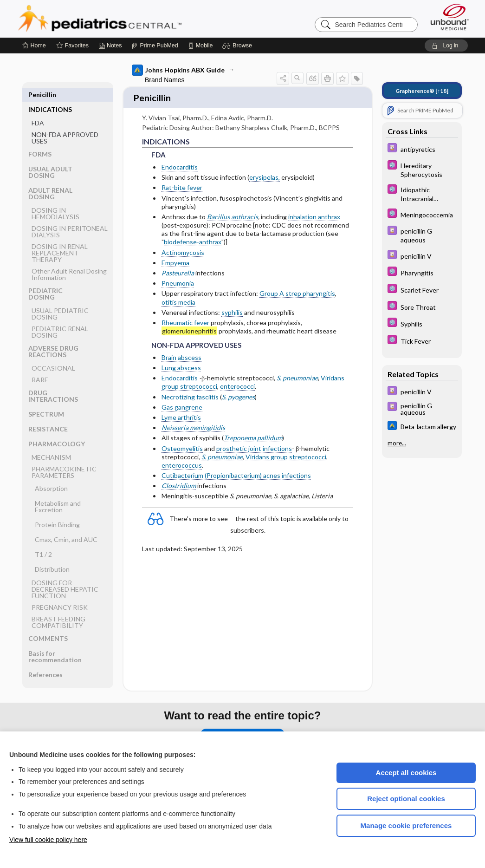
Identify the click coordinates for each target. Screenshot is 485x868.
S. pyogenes (238, 393)
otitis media (178, 298)
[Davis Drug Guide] (422, 149)
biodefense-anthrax (193, 238)
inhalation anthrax (314, 212)
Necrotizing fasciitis (190, 393)
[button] (238, 46)
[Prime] (155, 46)
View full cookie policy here (48, 840)
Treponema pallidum (253, 434)
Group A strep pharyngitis (297, 289)
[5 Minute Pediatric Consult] (422, 170)
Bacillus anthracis (233, 212)
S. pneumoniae (297, 374)
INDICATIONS (50, 95)
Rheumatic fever (185, 318)
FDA (38, 108)
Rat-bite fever (182, 183)
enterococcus (182, 461)
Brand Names (165, 80)
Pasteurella (178, 269)
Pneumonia (178, 279)
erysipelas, (265, 173)
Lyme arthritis (181, 413)
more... (397, 443)
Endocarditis (180, 163)
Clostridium (179, 481)
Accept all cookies (406, 773)
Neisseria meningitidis (193, 423)
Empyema (175, 258)
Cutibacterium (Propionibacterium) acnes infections (236, 471)
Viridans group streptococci (286, 453)
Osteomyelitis (182, 444)
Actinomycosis (183, 248)
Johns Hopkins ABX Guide (178, 70)
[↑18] (422, 91)
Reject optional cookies (406, 799)
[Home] (34, 46)
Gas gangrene (182, 403)
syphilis (232, 308)
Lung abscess (181, 363)
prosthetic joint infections (254, 444)
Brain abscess (181, 353)
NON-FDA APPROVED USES (65, 123)
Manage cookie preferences (406, 826)
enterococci (237, 382)
